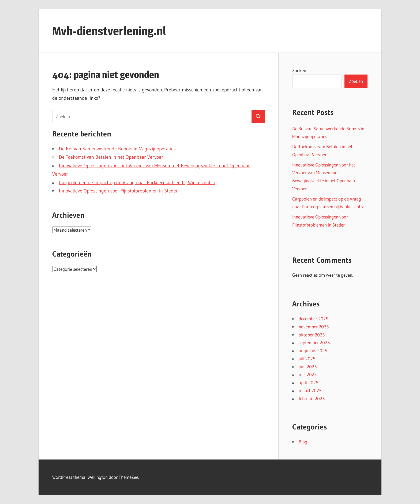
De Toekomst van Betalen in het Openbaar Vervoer (111, 157)
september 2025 (314, 342)
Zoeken (299, 70)
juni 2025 (308, 367)
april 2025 (308, 382)
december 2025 (313, 319)
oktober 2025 (312, 335)
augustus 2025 (313, 351)
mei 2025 (308, 374)
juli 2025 (307, 359)
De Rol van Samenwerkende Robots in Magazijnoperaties (117, 149)
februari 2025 (312, 399)
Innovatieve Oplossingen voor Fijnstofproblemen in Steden (119, 191)
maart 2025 (310, 390)
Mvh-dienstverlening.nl (109, 31)
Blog (303, 442)
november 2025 (314, 327)
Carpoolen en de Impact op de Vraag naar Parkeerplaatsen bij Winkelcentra (137, 183)
